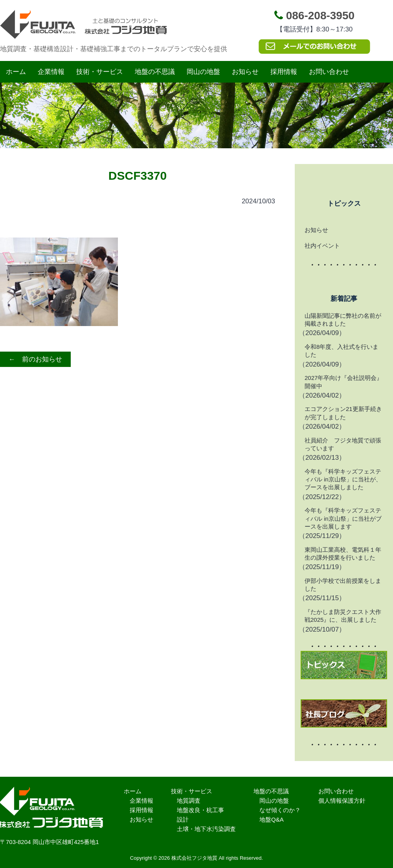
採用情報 (284, 72)
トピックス (344, 204)
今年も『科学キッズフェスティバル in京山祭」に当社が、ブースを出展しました (343, 479)
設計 (183, 819)
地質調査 (189, 801)
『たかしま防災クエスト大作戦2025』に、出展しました (343, 616)
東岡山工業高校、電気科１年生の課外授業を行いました (343, 554)
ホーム (16, 72)
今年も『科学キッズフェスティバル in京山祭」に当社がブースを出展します (343, 518)
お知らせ (245, 72)
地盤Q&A (272, 819)
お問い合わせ (329, 72)
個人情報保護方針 (342, 801)
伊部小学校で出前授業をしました (343, 585)
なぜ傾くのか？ (280, 810)
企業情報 (51, 72)
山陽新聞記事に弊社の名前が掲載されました (343, 320)
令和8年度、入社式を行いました (342, 351)
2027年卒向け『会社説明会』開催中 (343, 382)
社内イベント (322, 246)
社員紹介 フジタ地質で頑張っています (343, 444)
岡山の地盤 (203, 72)
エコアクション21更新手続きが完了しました (343, 413)
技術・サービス (100, 72)
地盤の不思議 (155, 72)
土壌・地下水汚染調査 (206, 829)
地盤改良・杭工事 (200, 810)
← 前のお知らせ (35, 359)
